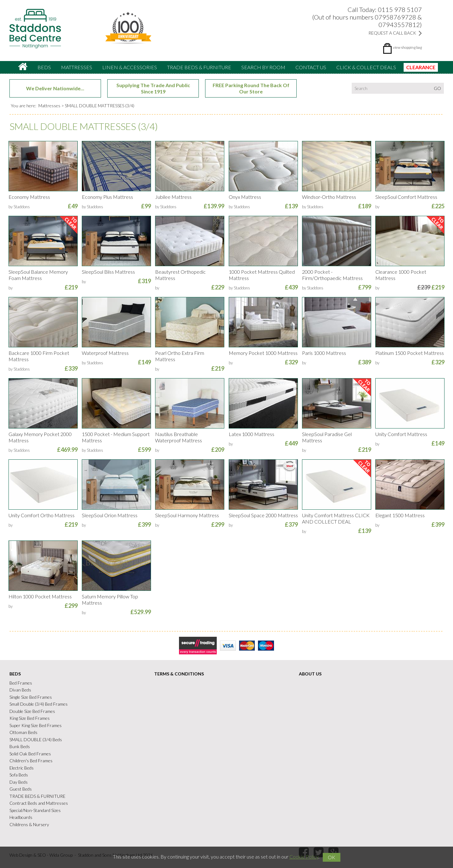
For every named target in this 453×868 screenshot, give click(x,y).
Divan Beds (20, 690)
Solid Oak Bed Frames (30, 754)
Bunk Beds (20, 746)
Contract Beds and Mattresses (39, 803)
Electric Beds (22, 768)
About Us (310, 674)
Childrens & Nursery (29, 824)
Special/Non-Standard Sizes (35, 810)
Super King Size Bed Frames (36, 725)
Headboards (21, 817)
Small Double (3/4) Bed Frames (39, 704)
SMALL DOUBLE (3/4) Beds (36, 739)
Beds (44, 67)
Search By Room (263, 67)
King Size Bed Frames (30, 718)
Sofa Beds (19, 775)
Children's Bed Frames (31, 761)
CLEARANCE (421, 67)
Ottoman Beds (23, 732)
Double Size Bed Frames (32, 711)
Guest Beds (21, 789)
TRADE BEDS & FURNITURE (199, 67)
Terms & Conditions (179, 674)
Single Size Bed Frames (31, 697)
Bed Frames (21, 683)
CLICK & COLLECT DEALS (366, 67)
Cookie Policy (304, 857)
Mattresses (77, 67)
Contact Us (311, 67)
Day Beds (19, 782)
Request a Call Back (395, 33)
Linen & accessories (130, 67)
